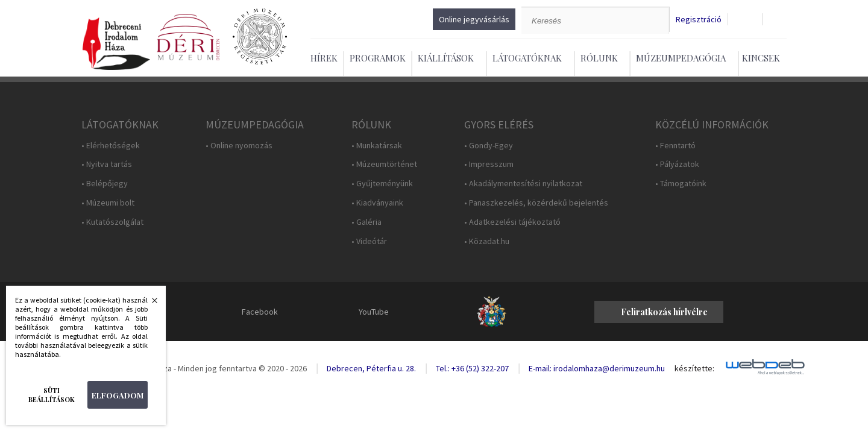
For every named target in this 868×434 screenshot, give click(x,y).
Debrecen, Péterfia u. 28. (371, 368)
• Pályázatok (677, 164)
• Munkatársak (377, 146)
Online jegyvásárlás (474, 19)
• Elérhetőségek (111, 146)
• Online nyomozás (239, 146)
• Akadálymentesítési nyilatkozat (523, 184)
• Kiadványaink (377, 203)
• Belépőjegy (105, 184)
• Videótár (369, 241)
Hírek (324, 58)
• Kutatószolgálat (112, 222)
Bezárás (148, 304)
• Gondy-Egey (489, 146)
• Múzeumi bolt (108, 203)
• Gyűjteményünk (382, 184)
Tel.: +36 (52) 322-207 (472, 368)
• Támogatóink (681, 184)
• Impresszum (489, 164)
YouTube (374, 312)
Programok (378, 58)
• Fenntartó (675, 146)
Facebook (260, 312)
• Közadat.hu (487, 241)
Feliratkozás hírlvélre (664, 312)
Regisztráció (699, 20)
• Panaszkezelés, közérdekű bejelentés (536, 203)
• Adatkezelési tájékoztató (512, 222)
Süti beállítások (52, 395)
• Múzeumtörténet (384, 164)
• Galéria (366, 222)
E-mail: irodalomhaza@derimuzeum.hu (597, 368)
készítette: (694, 369)
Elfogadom (118, 395)
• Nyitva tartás (107, 164)
